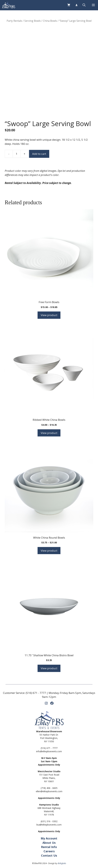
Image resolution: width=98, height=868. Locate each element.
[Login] (76, 5)
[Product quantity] (17, 154)
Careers (49, 851)
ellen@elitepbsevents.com (49, 791)
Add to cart (39, 154)
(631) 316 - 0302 (49, 821)
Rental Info (49, 847)
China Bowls (50, 21)
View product (49, 315)
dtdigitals (62, 863)
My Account (49, 838)
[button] (84, 5)
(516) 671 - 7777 (36, 693)
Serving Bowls (33, 21)
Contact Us (49, 855)
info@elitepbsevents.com (49, 751)
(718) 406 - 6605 (49, 788)
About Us (49, 843)
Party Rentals (14, 21)
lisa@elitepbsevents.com (49, 825)
